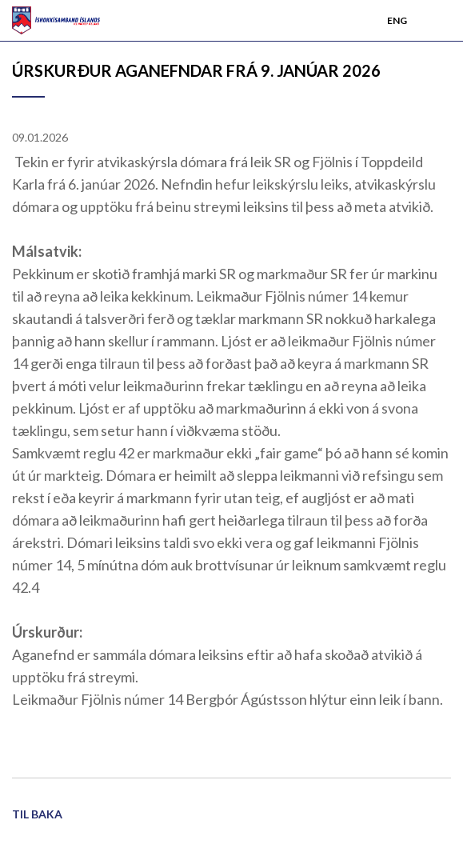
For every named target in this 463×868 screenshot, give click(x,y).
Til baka (37, 814)
